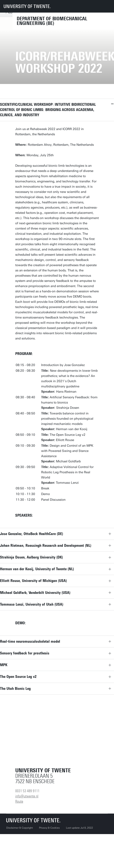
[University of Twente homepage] (27, 6)
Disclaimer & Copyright (20, 828)
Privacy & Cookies (49, 828)
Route (19, 801)
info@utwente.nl (27, 796)
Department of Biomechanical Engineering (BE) (52, 21)
